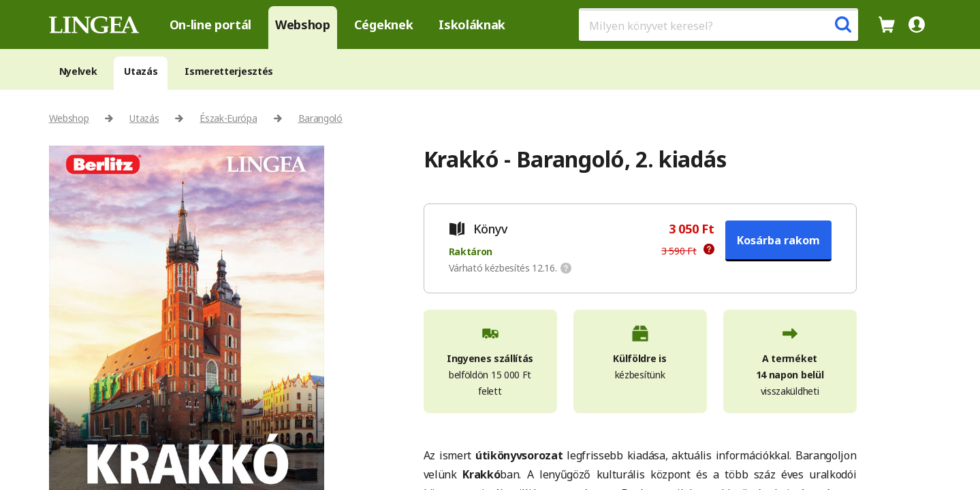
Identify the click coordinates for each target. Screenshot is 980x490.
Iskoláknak (472, 24)
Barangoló (320, 118)
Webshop (303, 24)
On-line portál (211, 24)
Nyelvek (78, 71)
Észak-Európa (228, 118)
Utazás (141, 71)
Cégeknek (383, 24)
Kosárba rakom (778, 240)
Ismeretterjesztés (229, 71)
